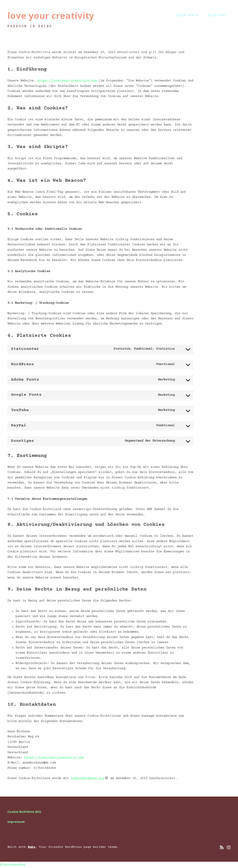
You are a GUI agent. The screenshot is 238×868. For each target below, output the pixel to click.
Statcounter (13, 865)
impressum (16, 822)
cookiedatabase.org (87, 778)
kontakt (217, 15)
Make (32, 847)
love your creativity (51, 15)
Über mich (187, 15)
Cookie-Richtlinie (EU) (24, 812)
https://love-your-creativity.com (67, 81)
